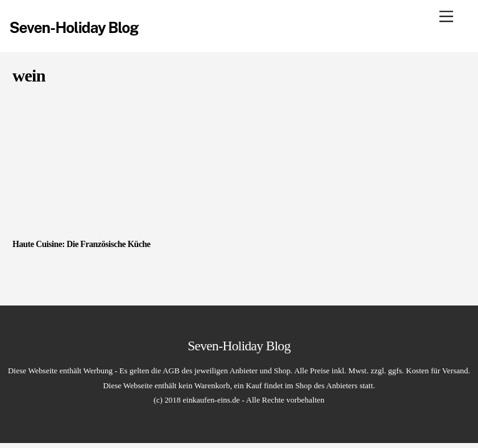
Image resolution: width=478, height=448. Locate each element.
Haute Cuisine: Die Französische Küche (82, 244)
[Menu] (446, 16)
